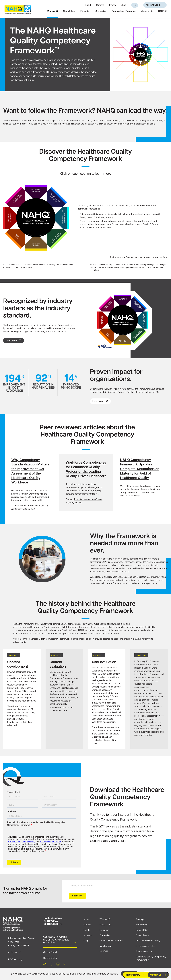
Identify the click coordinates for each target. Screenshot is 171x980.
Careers (100, 5)
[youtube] (65, 965)
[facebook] (51, 965)
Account (88, 936)
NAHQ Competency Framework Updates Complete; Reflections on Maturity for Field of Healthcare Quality (140, 469)
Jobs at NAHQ (50, 952)
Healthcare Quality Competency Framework (151, 959)
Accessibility (142, 925)
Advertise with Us (144, 952)
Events (112, 5)
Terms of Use (104, 268)
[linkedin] (45, 965)
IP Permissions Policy (145, 946)
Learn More (11, 341)
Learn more (98, 401)
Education (85, 11)
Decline (152, 974)
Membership (147, 11)
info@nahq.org (15, 960)
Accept (127, 974)
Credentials (101, 11)
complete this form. (159, 258)
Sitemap (140, 920)
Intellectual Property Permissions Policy (130, 268)
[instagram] (58, 965)
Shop (124, 5)
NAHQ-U (162, 11)
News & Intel (69, 11)
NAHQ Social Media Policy (148, 941)
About (88, 5)
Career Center (50, 958)
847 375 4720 (15, 953)
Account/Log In (153, 5)
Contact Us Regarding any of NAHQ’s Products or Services (56, 940)
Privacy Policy (142, 936)
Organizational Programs (124, 11)
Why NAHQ (52, 11)
